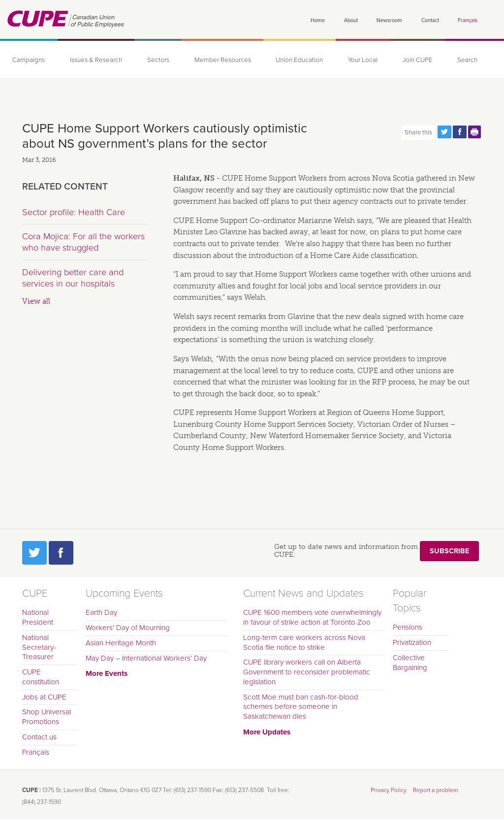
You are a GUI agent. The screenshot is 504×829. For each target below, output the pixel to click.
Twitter (34, 553)
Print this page (475, 132)
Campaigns (29, 60)
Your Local (363, 60)
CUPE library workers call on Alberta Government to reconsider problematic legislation (307, 672)
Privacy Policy (389, 790)
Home (318, 20)
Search (467, 60)
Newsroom (389, 20)
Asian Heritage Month (121, 643)
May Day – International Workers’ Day (146, 658)
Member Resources (223, 60)
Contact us (39, 737)
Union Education (299, 60)
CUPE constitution (41, 677)
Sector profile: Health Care (74, 212)
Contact (430, 20)
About (351, 20)
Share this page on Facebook (460, 132)
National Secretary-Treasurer (39, 647)
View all (36, 301)
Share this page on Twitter (444, 132)
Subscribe (449, 551)
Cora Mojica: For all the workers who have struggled (83, 242)
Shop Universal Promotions (47, 717)
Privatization (412, 642)
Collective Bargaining (410, 663)
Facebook (61, 553)
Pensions (408, 627)
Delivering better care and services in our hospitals (73, 278)
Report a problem (436, 790)
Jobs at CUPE (44, 697)
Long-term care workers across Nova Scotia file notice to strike (304, 642)
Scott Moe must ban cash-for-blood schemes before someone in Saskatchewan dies (301, 707)
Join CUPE (418, 60)
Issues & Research (96, 60)
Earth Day (101, 612)
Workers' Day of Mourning (128, 628)
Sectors (158, 60)
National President (38, 617)
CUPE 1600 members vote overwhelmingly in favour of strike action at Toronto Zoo (312, 617)
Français (468, 20)
